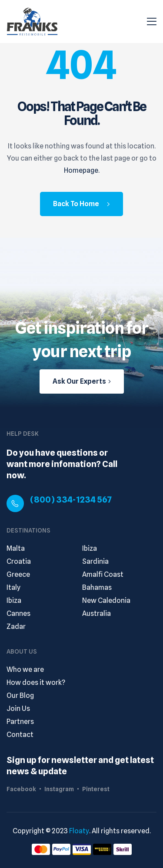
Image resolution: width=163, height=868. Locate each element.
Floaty (79, 831)
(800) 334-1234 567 (71, 500)
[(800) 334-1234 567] (15, 503)
